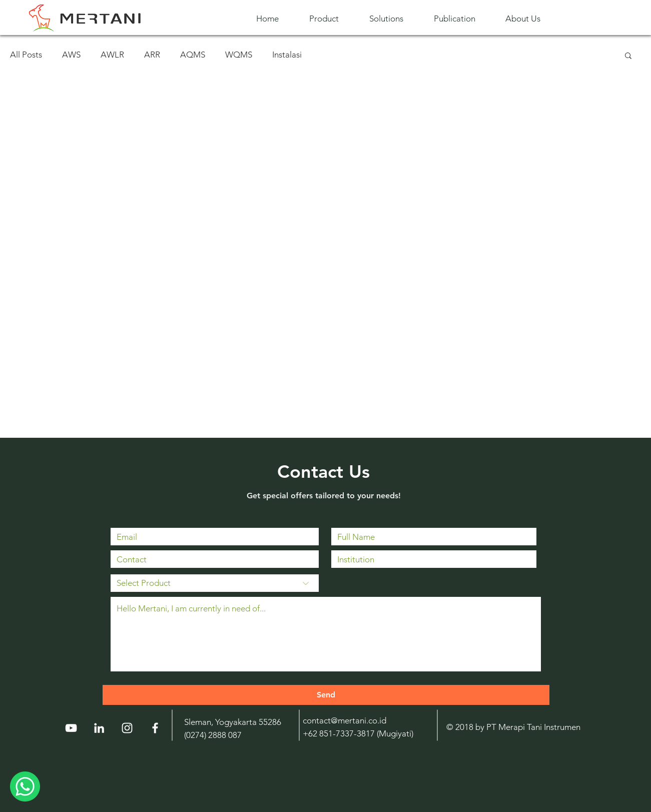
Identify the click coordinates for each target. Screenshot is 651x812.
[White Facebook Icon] (155, 728)
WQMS (239, 55)
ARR (152, 55)
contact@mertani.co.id (345, 720)
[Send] (326, 695)
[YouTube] (71, 728)
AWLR (112, 55)
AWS (71, 55)
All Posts (26, 55)
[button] (332, 19)
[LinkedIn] (99, 728)
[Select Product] (215, 583)
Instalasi (287, 55)
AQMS (193, 55)
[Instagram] (127, 728)
